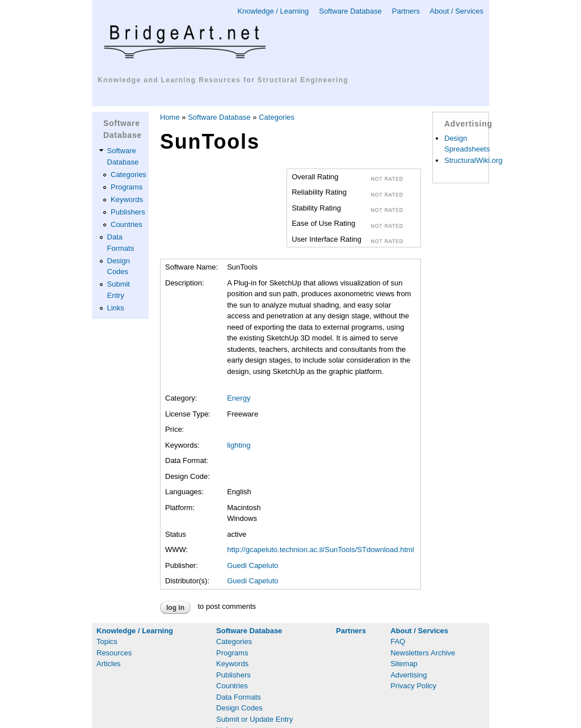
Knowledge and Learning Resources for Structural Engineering (223, 80)
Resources (114, 653)
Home (170, 117)
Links (116, 308)
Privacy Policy (413, 686)
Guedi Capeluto (252, 565)
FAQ (398, 641)
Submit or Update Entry (254, 719)
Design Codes (239, 708)
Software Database (350, 11)
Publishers (128, 212)
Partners (406, 11)
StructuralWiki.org (473, 160)
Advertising (409, 675)
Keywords (127, 199)
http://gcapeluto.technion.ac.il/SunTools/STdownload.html (321, 550)
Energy (239, 398)
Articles (109, 664)
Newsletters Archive (423, 653)
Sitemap (404, 664)
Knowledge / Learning (273, 11)
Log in (175, 608)
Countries (127, 224)
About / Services (456, 11)
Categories (129, 174)
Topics (107, 641)
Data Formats (239, 697)
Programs (127, 187)
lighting (239, 445)
